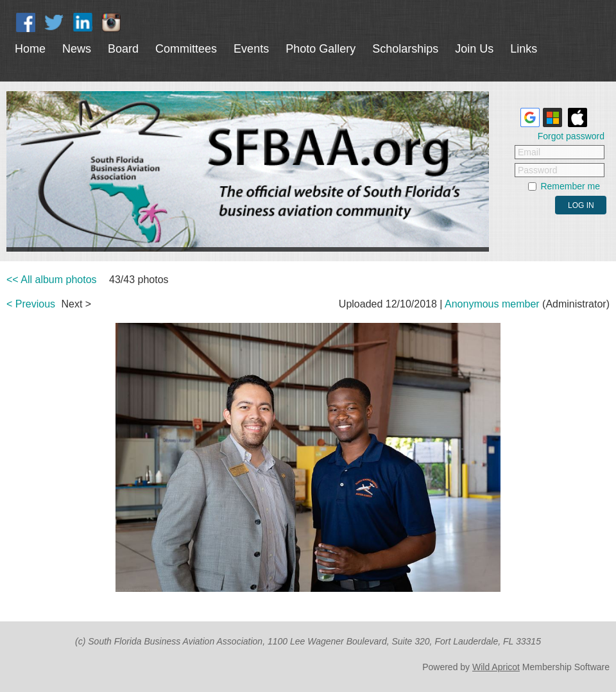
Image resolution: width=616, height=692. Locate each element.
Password (537, 170)
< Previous (31, 304)
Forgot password (571, 136)
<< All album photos (52, 280)
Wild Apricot (496, 667)
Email (529, 152)
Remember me (570, 186)
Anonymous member (492, 304)
